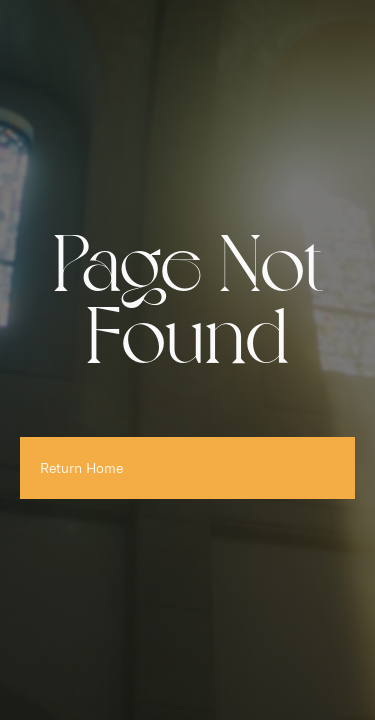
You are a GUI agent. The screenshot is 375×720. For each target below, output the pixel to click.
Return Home (81, 468)
